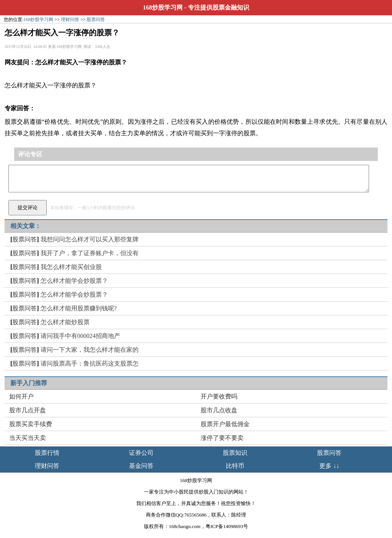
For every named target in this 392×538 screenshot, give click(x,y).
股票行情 (47, 453)
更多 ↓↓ (329, 466)
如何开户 (21, 396)
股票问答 (96, 20)
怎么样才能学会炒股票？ (74, 281)
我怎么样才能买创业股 (71, 267)
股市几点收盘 (219, 410)
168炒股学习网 (163, 7)
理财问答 (70, 20)
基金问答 (141, 466)
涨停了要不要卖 (222, 438)
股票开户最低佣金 (225, 424)
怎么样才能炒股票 (65, 322)
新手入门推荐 (29, 383)
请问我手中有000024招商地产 (80, 336)
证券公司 (141, 453)
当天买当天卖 (28, 438)
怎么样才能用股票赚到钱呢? (79, 308)
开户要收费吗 (219, 396)
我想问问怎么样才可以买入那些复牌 (90, 239)
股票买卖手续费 (31, 424)
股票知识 (235, 453)
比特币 (235, 466)
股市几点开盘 (28, 410)
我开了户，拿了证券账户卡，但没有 (90, 253)
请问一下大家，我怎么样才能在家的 (90, 350)
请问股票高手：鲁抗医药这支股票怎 (90, 363)
